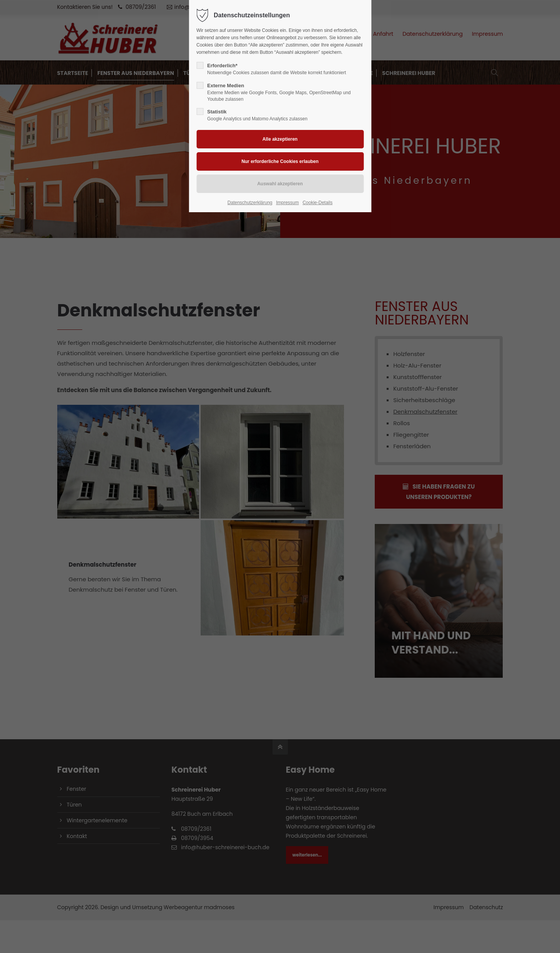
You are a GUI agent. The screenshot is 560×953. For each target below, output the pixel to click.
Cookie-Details (317, 203)
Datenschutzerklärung (250, 203)
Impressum (287, 203)
